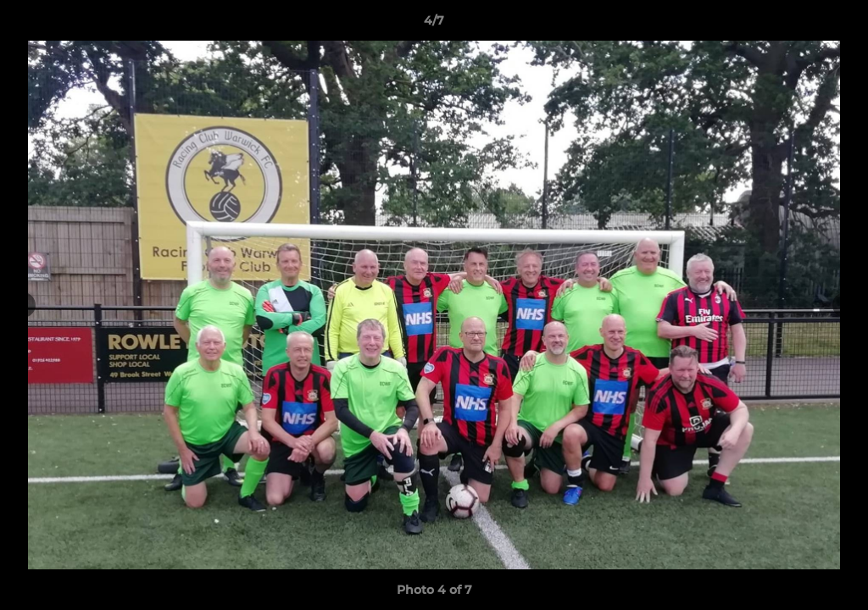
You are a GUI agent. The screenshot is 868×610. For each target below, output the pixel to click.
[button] (837, 25)
